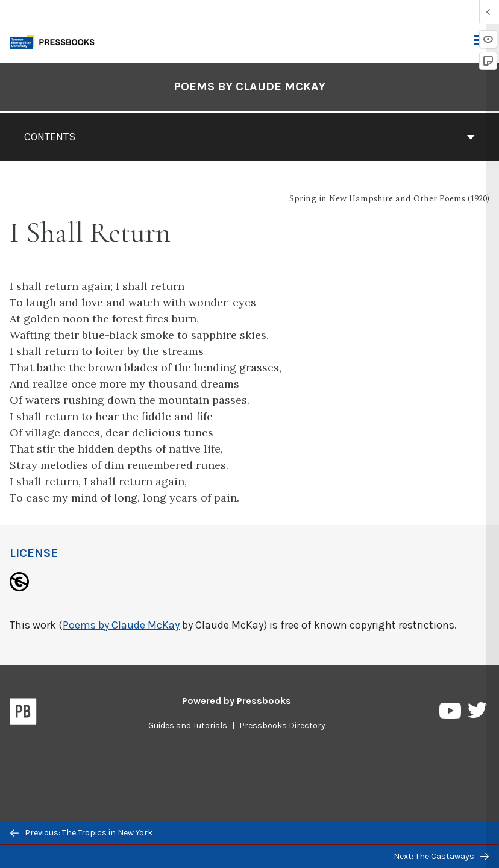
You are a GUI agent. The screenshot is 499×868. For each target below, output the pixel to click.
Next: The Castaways (441, 856)
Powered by (237, 701)
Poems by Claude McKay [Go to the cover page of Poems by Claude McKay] (249, 86)
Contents (249, 137)
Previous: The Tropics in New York (81, 833)
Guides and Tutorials (188, 725)
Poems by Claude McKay (121, 625)
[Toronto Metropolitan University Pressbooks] (55, 41)
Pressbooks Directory (282, 725)
